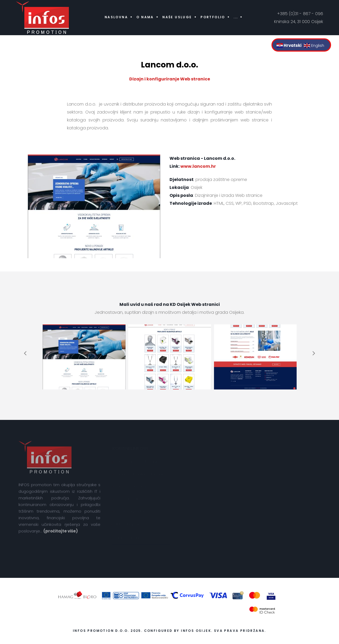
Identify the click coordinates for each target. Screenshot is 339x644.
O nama (145, 17)
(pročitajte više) (61, 534)
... (236, 17)
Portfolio (213, 17)
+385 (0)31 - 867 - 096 (300, 14)
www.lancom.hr (198, 166)
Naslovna (116, 17)
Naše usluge (177, 17)
